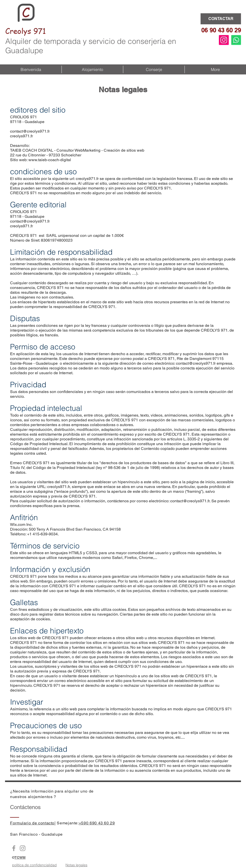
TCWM (20, 857)
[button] (92, 69)
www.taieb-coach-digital (50, 160)
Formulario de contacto (32, 823)
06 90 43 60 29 (221, 30)
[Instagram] (224, 40)
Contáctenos (25, 807)
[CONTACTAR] (221, 19)
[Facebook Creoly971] (14, 848)
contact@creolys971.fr (30, 131)
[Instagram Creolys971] (23, 848)
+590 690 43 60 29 (97, 823)
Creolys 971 (26, 31)
